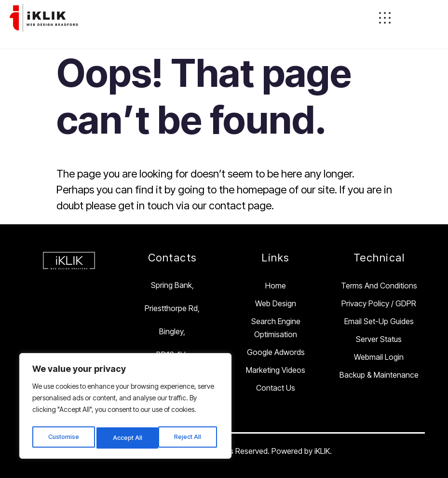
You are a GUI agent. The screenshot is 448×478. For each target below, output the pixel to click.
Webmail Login (379, 357)
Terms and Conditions (379, 286)
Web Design (276, 303)
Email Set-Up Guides (379, 321)
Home (276, 286)
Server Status (379, 339)
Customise (63, 438)
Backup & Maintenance (379, 375)
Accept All (189, 438)
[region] (125, 408)
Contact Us (276, 388)
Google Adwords (276, 352)
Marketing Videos (276, 370)
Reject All (127, 438)
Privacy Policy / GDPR (379, 303)
